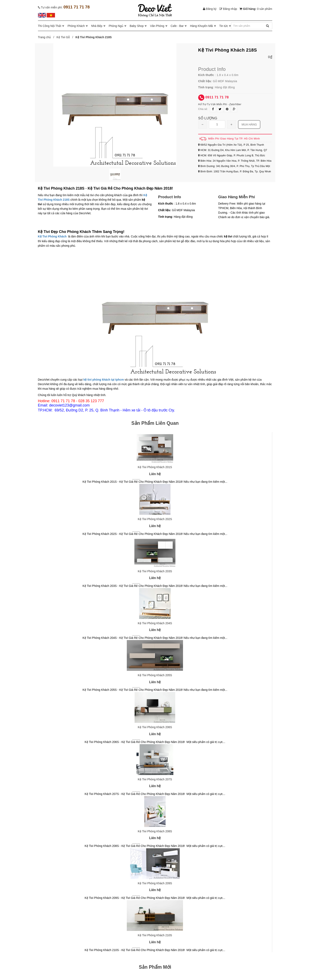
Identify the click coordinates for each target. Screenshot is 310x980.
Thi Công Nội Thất (50, 26)
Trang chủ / (47, 37)
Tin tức (224, 26)
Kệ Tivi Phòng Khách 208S (155, 831)
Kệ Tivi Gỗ (63, 37)
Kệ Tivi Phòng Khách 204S (155, 623)
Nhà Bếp (97, 26)
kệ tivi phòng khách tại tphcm (104, 380)
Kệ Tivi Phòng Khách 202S (155, 519)
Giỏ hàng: (256, 9)
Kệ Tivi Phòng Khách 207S (155, 779)
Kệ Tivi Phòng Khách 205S (155, 675)
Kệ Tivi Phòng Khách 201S (155, 467)
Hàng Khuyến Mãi (201, 26)
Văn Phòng (157, 26)
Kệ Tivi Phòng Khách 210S (155, 935)
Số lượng (208, 118)
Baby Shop (137, 26)
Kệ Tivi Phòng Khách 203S (155, 571)
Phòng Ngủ (116, 26)
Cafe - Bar (177, 26)
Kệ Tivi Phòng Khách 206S (155, 727)
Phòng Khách (76, 26)
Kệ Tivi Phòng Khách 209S (155, 883)
